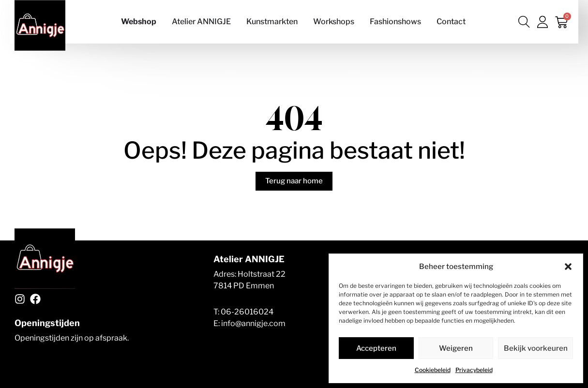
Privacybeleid (474, 370)
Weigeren (456, 348)
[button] (568, 267)
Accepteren (376, 348)
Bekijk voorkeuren (536, 348)
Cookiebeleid (433, 370)
